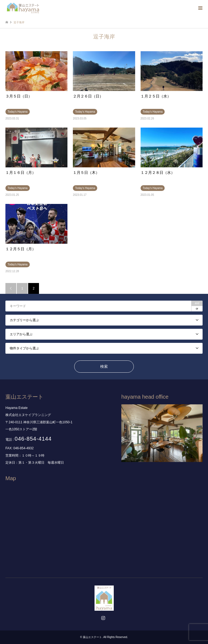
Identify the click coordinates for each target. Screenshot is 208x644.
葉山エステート (92, 637)
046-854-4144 (33, 439)
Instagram (104, 619)
